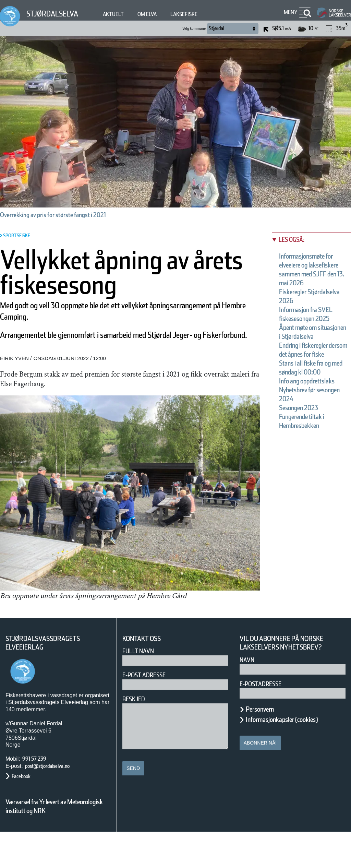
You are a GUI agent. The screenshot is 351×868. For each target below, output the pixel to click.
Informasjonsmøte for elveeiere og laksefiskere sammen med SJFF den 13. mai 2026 (311, 274)
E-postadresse (265, 720)
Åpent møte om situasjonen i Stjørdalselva (306, 354)
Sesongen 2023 (306, 461)
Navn (248, 696)
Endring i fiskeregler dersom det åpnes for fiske (311, 381)
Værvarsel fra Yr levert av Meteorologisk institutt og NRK (58, 842)
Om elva (161, 14)
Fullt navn (141, 687)
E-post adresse (149, 711)
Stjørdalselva (57, 14)
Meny (290, 12)
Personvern (265, 745)
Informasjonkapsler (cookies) (295, 756)
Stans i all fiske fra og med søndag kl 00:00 (311, 408)
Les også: (295, 240)
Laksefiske (203, 14)
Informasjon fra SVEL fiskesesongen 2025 (313, 328)
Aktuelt (123, 14)
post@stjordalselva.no (55, 802)
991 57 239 (38, 795)
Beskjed (136, 735)
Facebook (25, 812)
